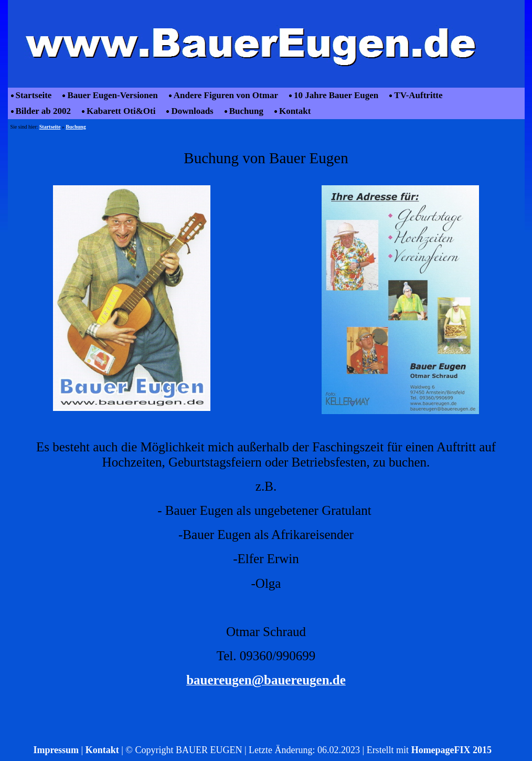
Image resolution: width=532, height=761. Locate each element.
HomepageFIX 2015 (451, 750)
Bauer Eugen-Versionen (112, 95)
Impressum (56, 750)
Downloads (192, 111)
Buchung (246, 111)
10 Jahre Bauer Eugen (336, 95)
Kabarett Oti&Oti (121, 111)
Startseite (34, 95)
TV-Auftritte (418, 95)
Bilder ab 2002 (43, 111)
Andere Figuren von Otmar (226, 95)
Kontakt (295, 111)
